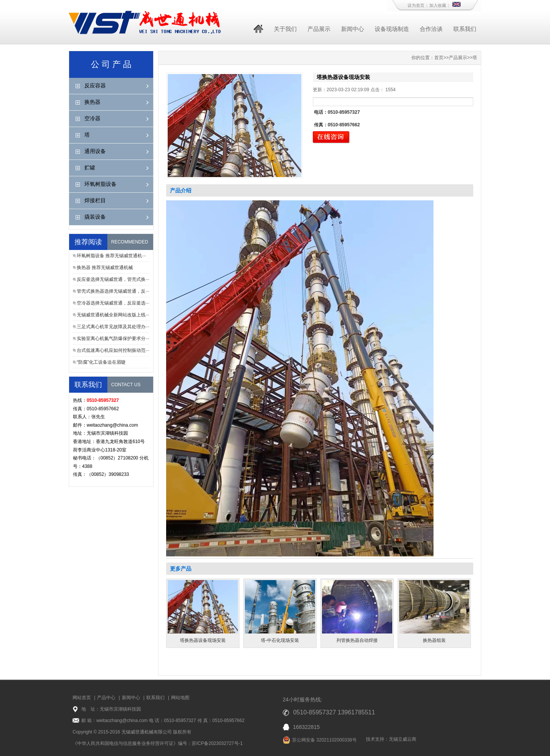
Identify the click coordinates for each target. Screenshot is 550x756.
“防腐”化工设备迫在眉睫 (101, 362)
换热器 (92, 102)
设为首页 (416, 5)
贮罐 (90, 168)
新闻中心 (353, 29)
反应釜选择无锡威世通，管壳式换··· (113, 279)
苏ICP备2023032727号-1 (217, 743)
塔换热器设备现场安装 (203, 640)
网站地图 (180, 698)
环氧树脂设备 (100, 184)
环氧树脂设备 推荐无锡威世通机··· (111, 256)
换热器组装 (434, 640)
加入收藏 (438, 5)
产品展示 (319, 29)
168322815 (306, 727)
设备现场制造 (392, 29)
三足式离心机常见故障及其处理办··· (113, 327)
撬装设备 (95, 217)
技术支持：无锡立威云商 (391, 739)
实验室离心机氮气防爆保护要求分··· (113, 339)
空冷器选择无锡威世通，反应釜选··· (113, 303)
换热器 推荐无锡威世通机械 (105, 268)
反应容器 (95, 85)
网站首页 (82, 698)
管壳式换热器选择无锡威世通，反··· (113, 291)
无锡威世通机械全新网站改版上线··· (113, 315)
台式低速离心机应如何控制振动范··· (113, 350)
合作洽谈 (431, 29)
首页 (439, 58)
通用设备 (95, 151)
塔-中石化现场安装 (280, 640)
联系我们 (465, 29)
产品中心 (106, 698)
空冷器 (92, 118)
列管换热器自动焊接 (357, 640)
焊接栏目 (95, 200)
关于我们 (285, 29)
